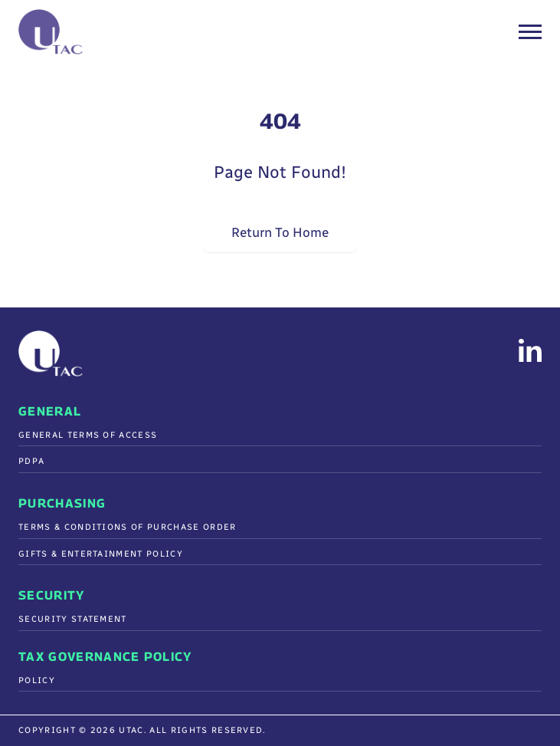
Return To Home (280, 232)
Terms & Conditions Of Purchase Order (128, 527)
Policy (37, 680)
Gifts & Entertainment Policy (101, 554)
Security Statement (73, 619)
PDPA (31, 461)
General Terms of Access (88, 435)
